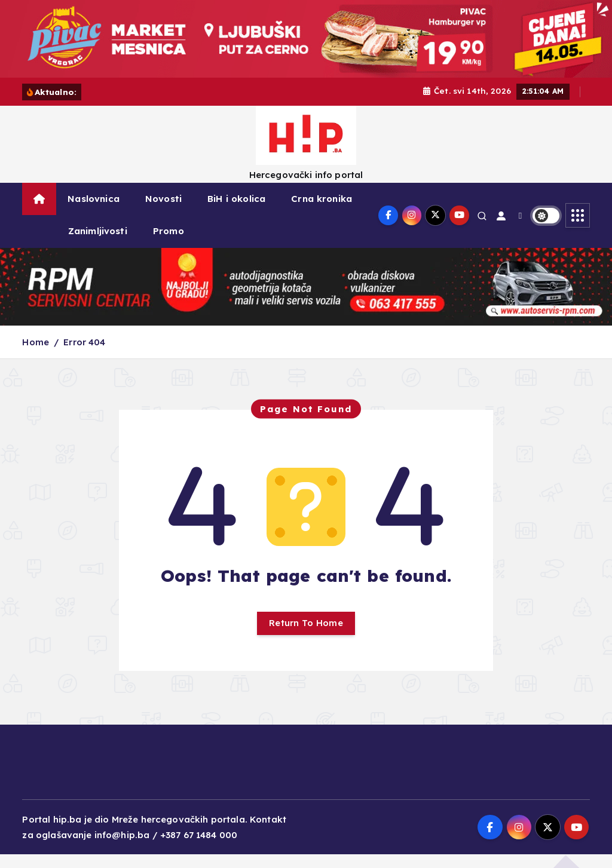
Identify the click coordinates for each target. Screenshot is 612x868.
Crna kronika (322, 212)
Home (36, 356)
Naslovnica (94, 212)
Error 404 (84, 356)
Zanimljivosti (98, 245)
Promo (169, 245)
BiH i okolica (236, 212)
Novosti (163, 212)
